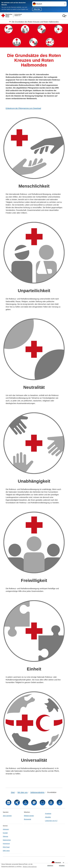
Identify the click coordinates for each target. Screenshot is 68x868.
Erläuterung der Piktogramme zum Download (23, 108)
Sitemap (5, 836)
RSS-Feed (6, 847)
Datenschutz (7, 840)
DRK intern (6, 851)
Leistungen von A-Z (51, 821)
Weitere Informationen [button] (30, 867)
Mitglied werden (29, 816)
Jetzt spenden (7, 816)
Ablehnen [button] (50, 866)
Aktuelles (48, 817)
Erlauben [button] (62, 866)
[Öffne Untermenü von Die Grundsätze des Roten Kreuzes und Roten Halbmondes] (34, 22)
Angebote (48, 814)
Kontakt (5, 833)
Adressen (6, 829)
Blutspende (28, 819)
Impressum (6, 844)
